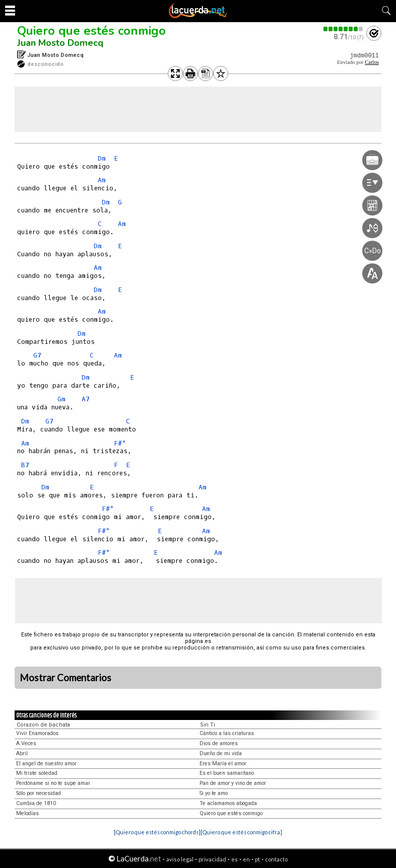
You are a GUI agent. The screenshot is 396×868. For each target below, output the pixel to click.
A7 (86, 399)
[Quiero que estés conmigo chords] (157, 832)
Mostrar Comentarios (65, 678)
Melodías (27, 813)
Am (102, 180)
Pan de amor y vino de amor (233, 783)
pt (257, 859)
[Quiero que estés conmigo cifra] (241, 832)
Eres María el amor (223, 764)
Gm (61, 399)
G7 (37, 355)
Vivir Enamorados (37, 733)
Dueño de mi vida (221, 753)
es (235, 859)
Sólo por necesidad (39, 793)
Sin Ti (208, 725)
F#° (120, 443)
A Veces (26, 743)
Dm (102, 158)
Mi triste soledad (37, 773)
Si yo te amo (214, 793)
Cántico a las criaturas (227, 733)
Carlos (372, 62)
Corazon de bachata (43, 725)
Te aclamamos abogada (228, 803)
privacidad (212, 859)
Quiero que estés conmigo (91, 31)
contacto (276, 859)
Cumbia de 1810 (36, 803)
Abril (22, 753)
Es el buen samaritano (227, 773)
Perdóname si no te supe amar (53, 783)
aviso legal (180, 859)
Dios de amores (219, 743)
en (246, 859)
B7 (25, 465)
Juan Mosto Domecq (60, 43)
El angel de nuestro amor (46, 764)
